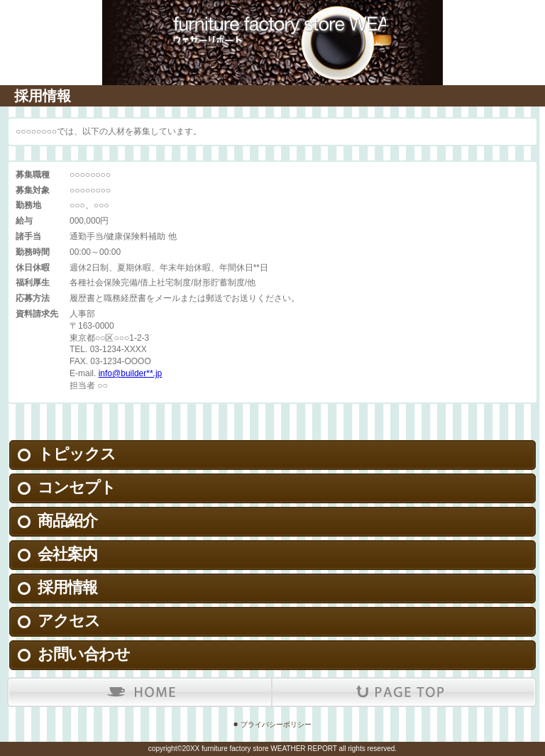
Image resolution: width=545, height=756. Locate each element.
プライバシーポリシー (276, 724)
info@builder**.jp (131, 373)
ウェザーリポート (272, 21)
